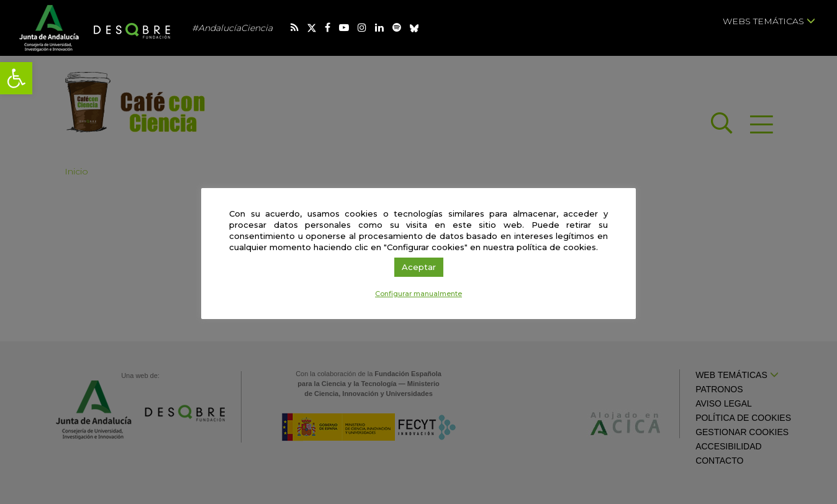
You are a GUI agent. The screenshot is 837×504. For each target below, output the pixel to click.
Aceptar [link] (419, 267)
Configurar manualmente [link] (418, 294)
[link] (16, 78)
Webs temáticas (769, 21)
